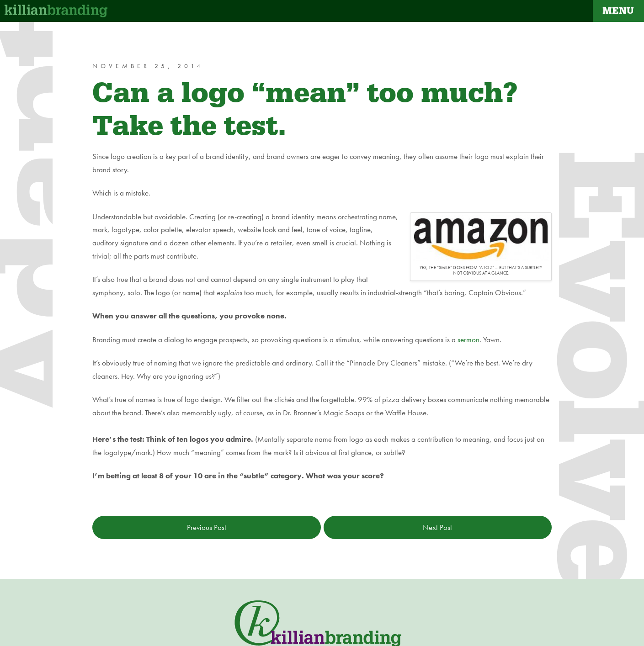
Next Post (437, 527)
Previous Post (207, 527)
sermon (468, 339)
